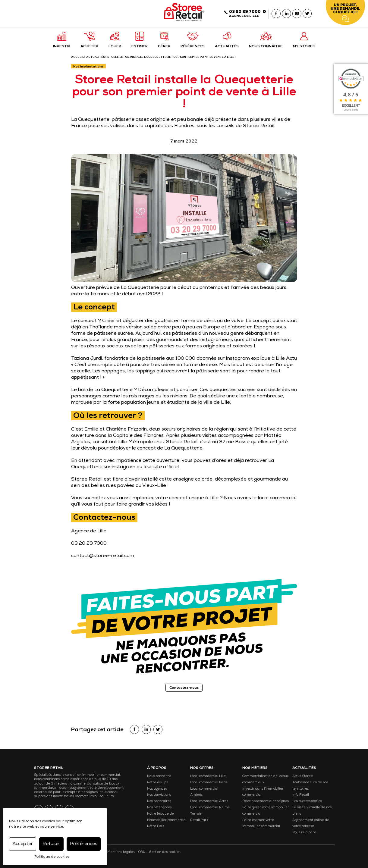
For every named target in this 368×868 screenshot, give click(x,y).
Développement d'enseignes (266, 801)
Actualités (96, 57)
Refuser (51, 844)
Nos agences (157, 789)
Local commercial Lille (208, 776)
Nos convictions (159, 795)
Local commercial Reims (210, 808)
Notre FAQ (155, 826)
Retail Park (199, 820)
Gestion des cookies (165, 852)
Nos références (159, 808)
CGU (142, 852)
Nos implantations (88, 67)
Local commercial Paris (209, 783)
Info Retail (301, 795)
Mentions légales (121, 852)
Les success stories (307, 801)
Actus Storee (303, 776)
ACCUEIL (77, 57)
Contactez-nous (184, 688)
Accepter (23, 844)
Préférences (84, 844)
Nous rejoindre (304, 833)
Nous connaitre (159, 776)
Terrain (196, 814)
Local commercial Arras (209, 801)
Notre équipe (158, 783)
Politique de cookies (52, 857)
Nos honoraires (159, 801)
